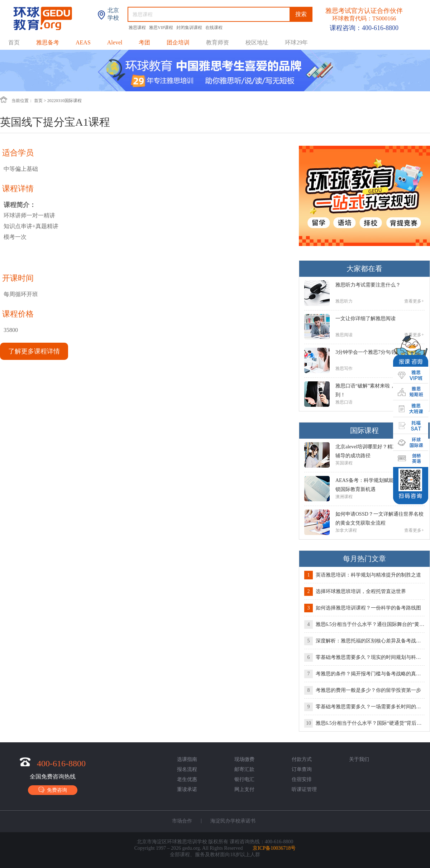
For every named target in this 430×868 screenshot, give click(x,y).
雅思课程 (138, 28)
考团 (144, 42)
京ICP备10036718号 (274, 848)
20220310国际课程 (64, 101)
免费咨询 (53, 790)
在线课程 (214, 28)
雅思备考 (48, 42)
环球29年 (296, 42)
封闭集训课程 (190, 28)
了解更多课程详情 (34, 351)
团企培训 (178, 42)
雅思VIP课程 (162, 28)
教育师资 (218, 42)
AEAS (83, 42)
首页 (14, 42)
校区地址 (257, 42)
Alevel (115, 42)
